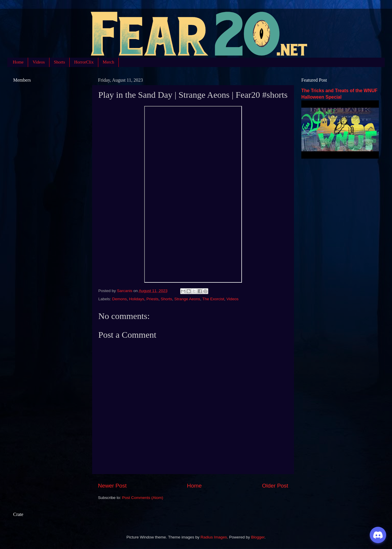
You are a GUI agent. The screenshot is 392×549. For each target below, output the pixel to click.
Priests (152, 299)
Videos (39, 62)
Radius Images (214, 537)
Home (18, 62)
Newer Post (112, 486)
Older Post (275, 486)
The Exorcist (213, 299)
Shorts (59, 62)
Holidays (137, 299)
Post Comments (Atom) (143, 498)
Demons (119, 299)
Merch (108, 62)
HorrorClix (84, 62)
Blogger (258, 537)
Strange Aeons (187, 299)
